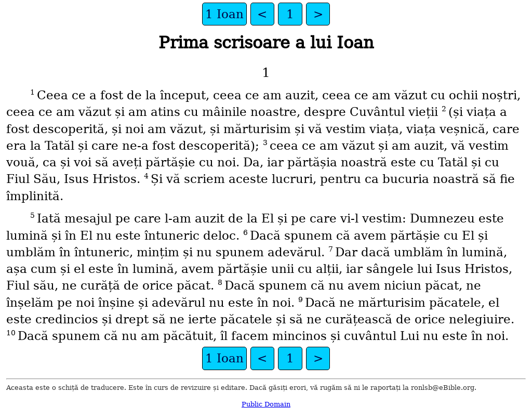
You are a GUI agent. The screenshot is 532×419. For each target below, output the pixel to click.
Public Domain (266, 404)
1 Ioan (224, 14)
